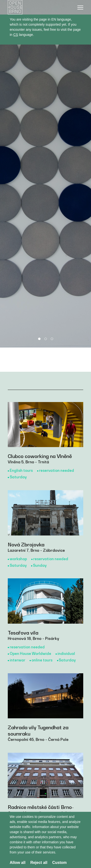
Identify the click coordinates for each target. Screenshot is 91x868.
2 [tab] (46, 339)
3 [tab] (52, 339)
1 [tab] (39, 339)
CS (16, 35)
